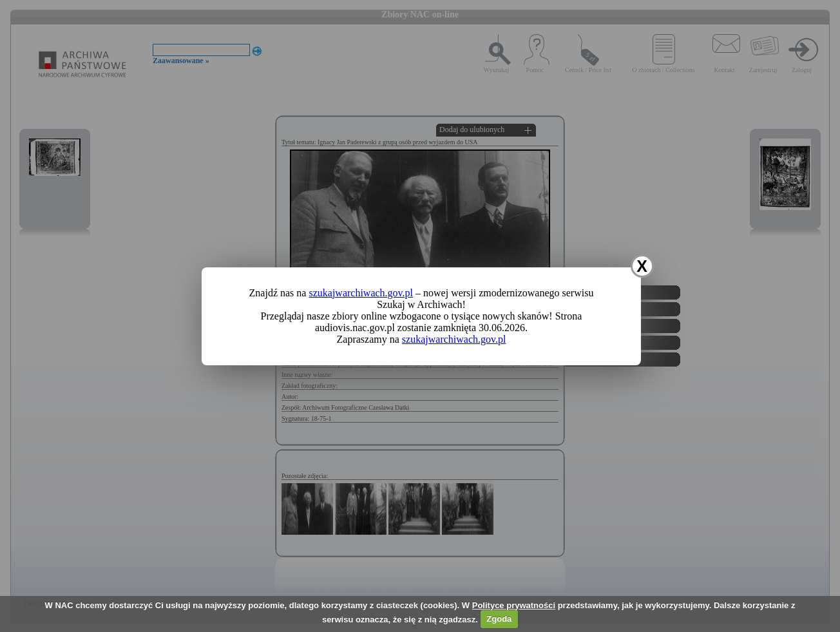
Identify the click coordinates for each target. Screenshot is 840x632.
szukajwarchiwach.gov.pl (361, 293)
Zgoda (499, 619)
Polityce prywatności (514, 605)
